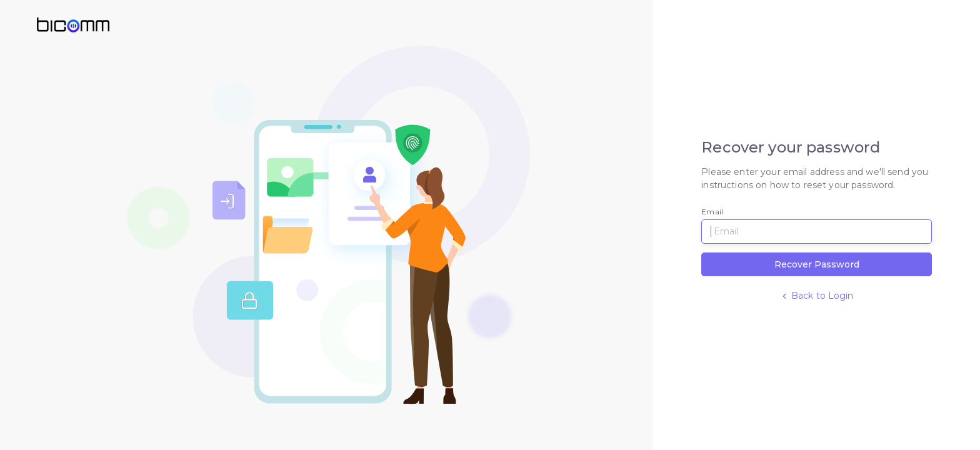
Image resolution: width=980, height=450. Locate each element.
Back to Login (817, 296)
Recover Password (817, 264)
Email (712, 212)
